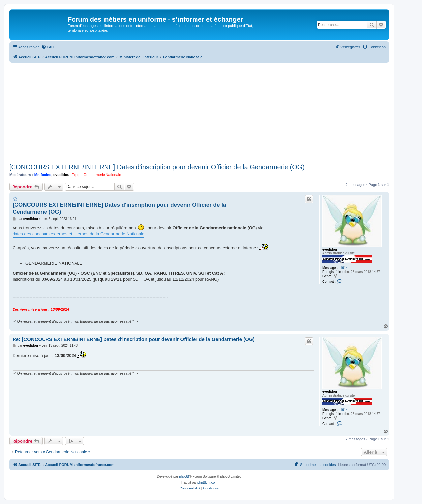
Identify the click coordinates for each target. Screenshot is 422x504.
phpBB (184, 476)
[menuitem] (48, 47)
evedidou (61, 175)
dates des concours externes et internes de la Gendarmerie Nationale (78, 234)
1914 (344, 268)
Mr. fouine (43, 175)
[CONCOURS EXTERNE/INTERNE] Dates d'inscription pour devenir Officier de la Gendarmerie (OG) (157, 167)
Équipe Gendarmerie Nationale (96, 175)
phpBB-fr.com (208, 482)
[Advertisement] (199, 112)
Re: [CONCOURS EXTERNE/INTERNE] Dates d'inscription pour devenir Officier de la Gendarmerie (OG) (134, 339)
